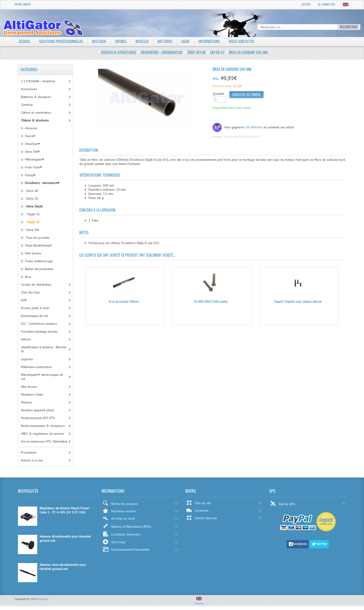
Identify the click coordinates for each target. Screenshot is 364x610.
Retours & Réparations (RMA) (127, 526)
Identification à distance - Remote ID (44, 349)
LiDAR (185, 41)
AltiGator (43, 599)
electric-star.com (202, 518)
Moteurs (27, 402)
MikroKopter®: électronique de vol (42, 377)
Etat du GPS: (283, 504)
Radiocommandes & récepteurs (43, 426)
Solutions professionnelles (61, 41)
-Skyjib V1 (32, 214)
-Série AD (31, 191)
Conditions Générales (122, 534)
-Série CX (31, 199)
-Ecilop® (30, 175)
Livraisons (197, 510)
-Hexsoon (30, 128)
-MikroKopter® (34, 159)
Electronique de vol (34, 316)
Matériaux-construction (36, 367)
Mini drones (29, 387)
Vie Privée (114, 542)
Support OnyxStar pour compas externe (298, 301)
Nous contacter (242, 41)
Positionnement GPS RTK (38, 418)
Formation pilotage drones (39, 331)
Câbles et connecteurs (36, 112)
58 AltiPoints (254, 127)
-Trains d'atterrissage (38, 261)
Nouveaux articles (119, 511)
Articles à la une (32, 460)
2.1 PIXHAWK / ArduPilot (38, 81)
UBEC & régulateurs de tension (42, 434)
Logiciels (27, 359)
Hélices (26, 339)
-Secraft (29, 136)
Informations (209, 41)
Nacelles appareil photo (38, 410)
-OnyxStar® (32, 144)
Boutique (99, 41)
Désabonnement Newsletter (126, 550)
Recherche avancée (120, 503)
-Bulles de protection (38, 269)
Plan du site (199, 503)
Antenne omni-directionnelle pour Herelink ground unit (63, 567)
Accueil (306, 4)
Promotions (29, 452)
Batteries (165, 41)
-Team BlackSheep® (38, 245)
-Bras (27, 277)
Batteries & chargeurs (36, 97)
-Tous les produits (37, 238)
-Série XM (31, 230)
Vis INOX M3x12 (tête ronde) (211, 301)
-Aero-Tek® (32, 152)
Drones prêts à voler (35, 308)
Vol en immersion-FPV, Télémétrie (44, 441)
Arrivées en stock (119, 518)
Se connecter (326, 4)
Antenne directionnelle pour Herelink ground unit (65, 538)
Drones (121, 41)
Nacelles (142, 41)
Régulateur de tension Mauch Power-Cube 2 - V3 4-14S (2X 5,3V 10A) (65, 510)
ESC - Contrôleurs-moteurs (39, 324)
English (199, 601)
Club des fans (30, 292)
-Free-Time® (33, 167)
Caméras (27, 105)
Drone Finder (23, 4)
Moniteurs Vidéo (32, 394)
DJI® (24, 300)
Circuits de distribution (36, 285)
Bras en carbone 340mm (124, 301)
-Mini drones (32, 253)
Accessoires (29, 89)
